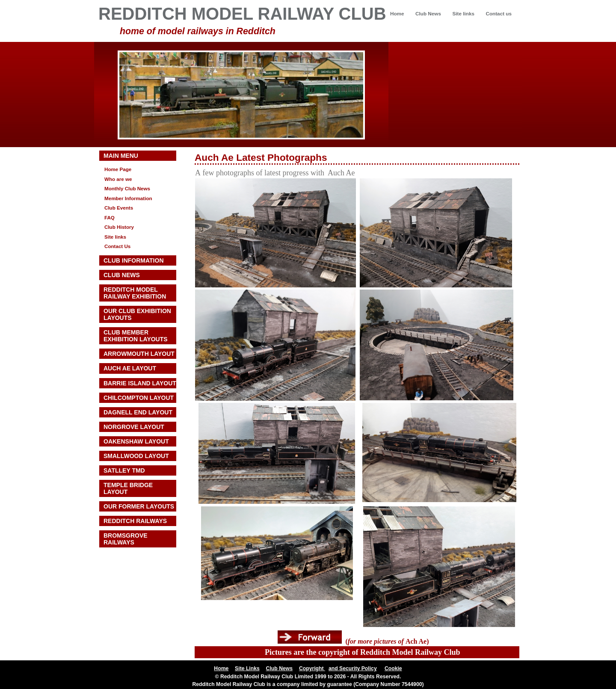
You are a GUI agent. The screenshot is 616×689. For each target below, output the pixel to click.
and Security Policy (353, 668)
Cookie (393, 668)
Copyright (312, 668)
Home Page (118, 169)
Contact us (499, 13)
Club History (119, 227)
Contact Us (117, 246)
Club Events (119, 208)
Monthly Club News (127, 188)
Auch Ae (214, 158)
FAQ (110, 217)
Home (397, 13)
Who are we (118, 179)
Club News (428, 13)
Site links (463, 13)
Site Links (247, 668)
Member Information (128, 198)
